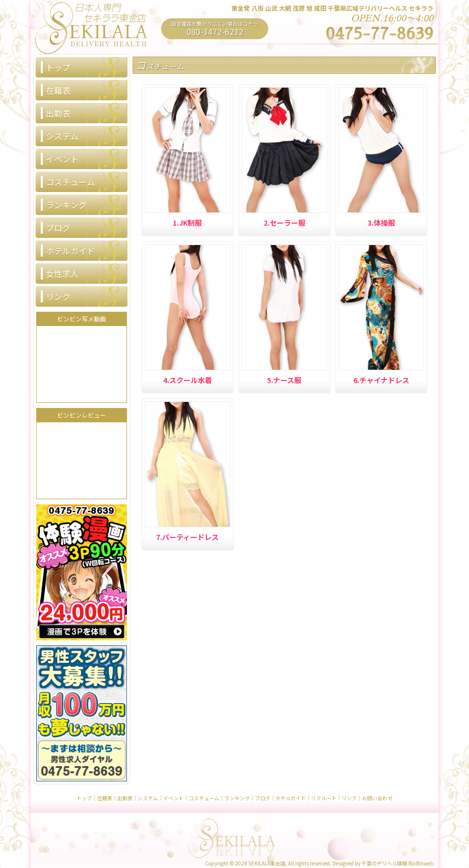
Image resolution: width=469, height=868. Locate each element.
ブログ (58, 228)
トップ (58, 67)
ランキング (66, 205)
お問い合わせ (377, 798)
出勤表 (58, 113)
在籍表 (58, 90)
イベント (62, 159)
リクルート (324, 798)
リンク (58, 296)
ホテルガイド (70, 251)
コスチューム (70, 182)
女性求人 (62, 274)
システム (62, 136)
